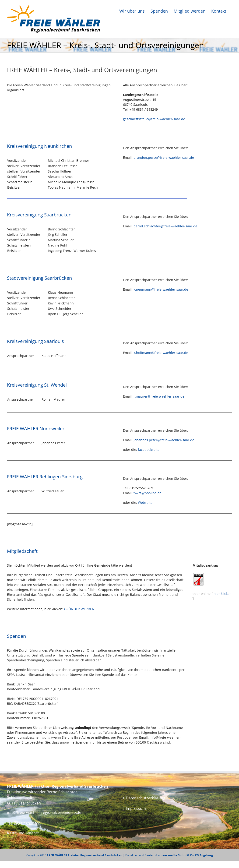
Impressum (136, 808)
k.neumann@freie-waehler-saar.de (161, 289)
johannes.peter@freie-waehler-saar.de (164, 440)
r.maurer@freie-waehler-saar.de (159, 396)
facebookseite (149, 450)
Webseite (145, 503)
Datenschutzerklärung (146, 798)
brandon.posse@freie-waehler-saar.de (164, 157)
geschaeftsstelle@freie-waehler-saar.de (154, 119)
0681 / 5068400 (27, 824)
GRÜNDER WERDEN (79, 609)
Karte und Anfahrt (23, 833)
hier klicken (223, 594)
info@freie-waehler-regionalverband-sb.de (44, 812)
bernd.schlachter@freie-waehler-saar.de (165, 226)
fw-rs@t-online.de (148, 493)
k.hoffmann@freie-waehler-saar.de (161, 353)
